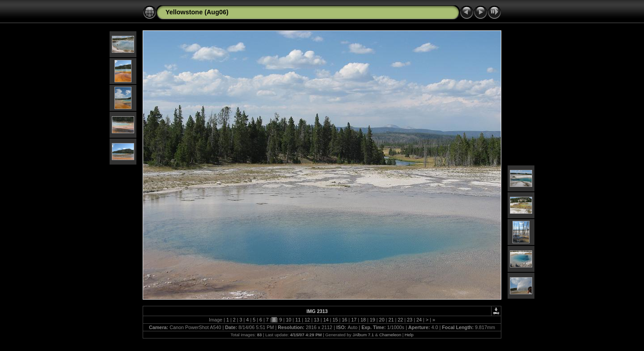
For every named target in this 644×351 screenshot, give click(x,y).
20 (382, 320)
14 (326, 320)
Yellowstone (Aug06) (197, 12)
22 (400, 320)
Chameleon (390, 335)
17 (354, 320)
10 (288, 320)
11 (298, 320)
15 (335, 320)
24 (419, 320)
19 (373, 320)
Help (409, 335)
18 (363, 320)
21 (391, 320)
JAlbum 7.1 (363, 335)
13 (317, 320)
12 (307, 320)
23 (410, 320)
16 (344, 320)
